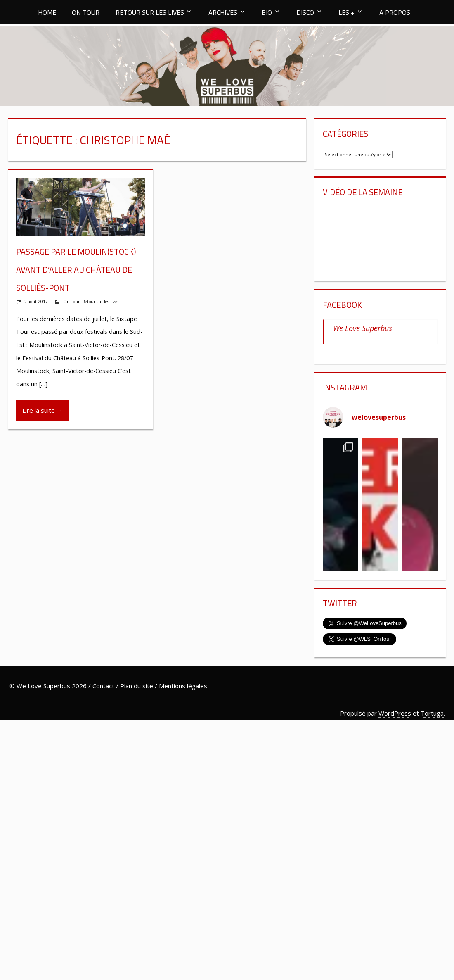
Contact (103, 686)
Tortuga (432, 713)
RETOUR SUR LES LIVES (150, 12)
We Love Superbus (363, 328)
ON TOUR (86, 12)
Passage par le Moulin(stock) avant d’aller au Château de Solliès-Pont (76, 270)
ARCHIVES (223, 12)
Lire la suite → (43, 410)
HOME (47, 12)
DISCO (305, 12)
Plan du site (137, 686)
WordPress (395, 713)
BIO (267, 12)
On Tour (71, 302)
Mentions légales (183, 686)
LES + (346, 12)
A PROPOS (395, 12)
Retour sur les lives (100, 302)
